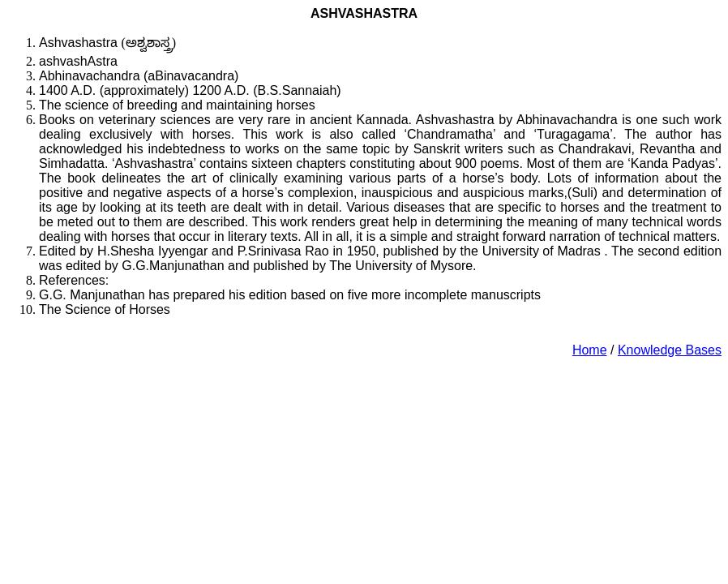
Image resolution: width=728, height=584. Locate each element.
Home (590, 350)
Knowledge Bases (670, 350)
